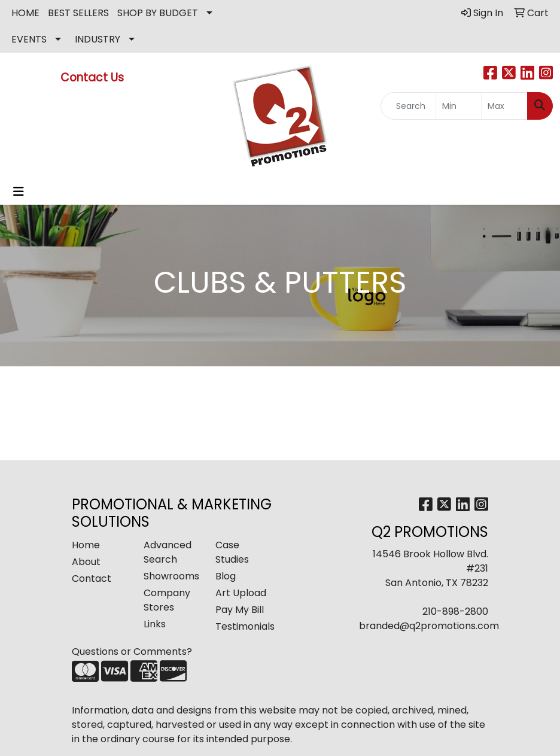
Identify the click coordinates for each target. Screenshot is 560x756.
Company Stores (167, 600)
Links (155, 624)
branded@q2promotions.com (429, 626)
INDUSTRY (98, 39)
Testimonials (244, 626)
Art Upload (241, 593)
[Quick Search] (408, 106)
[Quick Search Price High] (504, 106)
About (86, 562)
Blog (226, 576)
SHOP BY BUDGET (158, 13)
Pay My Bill (240, 610)
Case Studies (232, 552)
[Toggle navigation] (19, 192)
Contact (92, 579)
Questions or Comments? (132, 652)
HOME (25, 13)
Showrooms (171, 576)
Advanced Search (168, 552)
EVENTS (29, 39)
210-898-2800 (455, 611)
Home (86, 545)
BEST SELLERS (78, 13)
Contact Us (94, 78)
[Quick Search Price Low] (459, 106)
